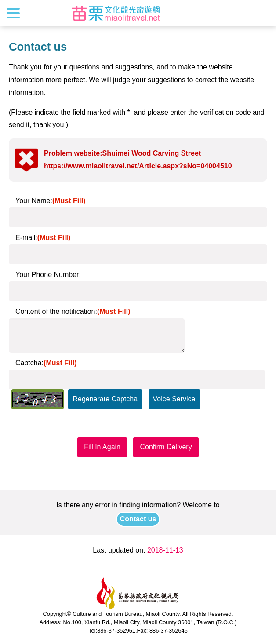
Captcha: (46, 363)
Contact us (138, 519)
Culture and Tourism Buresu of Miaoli (116, 13)
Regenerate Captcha (105, 399)
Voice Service (174, 399)
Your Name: (50, 201)
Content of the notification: (73, 311)
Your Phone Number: (48, 275)
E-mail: (43, 238)
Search (261, 13)
